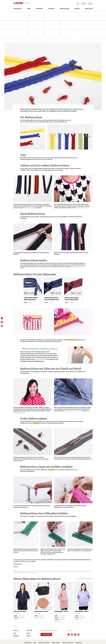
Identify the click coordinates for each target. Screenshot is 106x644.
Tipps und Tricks (25, 34)
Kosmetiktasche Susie (72, 340)
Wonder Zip (51, 470)
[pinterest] (75, 635)
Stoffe (29, 9)
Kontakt (29, 636)
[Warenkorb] (90, 3)
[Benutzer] (83, 3)
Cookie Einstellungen (44, 643)
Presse (28, 633)
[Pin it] (2, 322)
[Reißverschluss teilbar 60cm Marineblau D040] (53, 291)
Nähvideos (51, 9)
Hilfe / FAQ (29, 630)
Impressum (79, 643)
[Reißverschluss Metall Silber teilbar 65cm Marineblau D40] (33, 291)
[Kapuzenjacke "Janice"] (83, 602)
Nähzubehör (39, 9)
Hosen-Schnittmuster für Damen (73, 411)
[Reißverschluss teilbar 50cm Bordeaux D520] (73, 291)
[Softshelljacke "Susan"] (63, 602)
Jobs (15, 633)
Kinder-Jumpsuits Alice (82, 208)
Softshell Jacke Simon (30, 208)
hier (89, 411)
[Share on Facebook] (2, 318)
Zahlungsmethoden (68, 643)
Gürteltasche (36, 423)
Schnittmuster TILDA (62, 13)
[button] (78, 3)
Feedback (16, 636)
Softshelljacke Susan (19, 412)
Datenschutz (28, 643)
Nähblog (77, 9)
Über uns (16, 630)
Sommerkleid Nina (40, 359)
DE (28, 3)
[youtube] (78, 635)
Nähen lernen (89, 9)
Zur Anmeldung (46, 635)
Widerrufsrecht (56, 643)
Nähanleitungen (64, 9)
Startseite (16, 15)
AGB (35, 643)
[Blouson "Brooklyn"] (23, 602)
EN (25, 3)
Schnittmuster (18, 9)
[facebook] (69, 635)
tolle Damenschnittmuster (85, 579)
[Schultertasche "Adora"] (43, 602)
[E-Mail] (2, 326)
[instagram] (72, 635)
